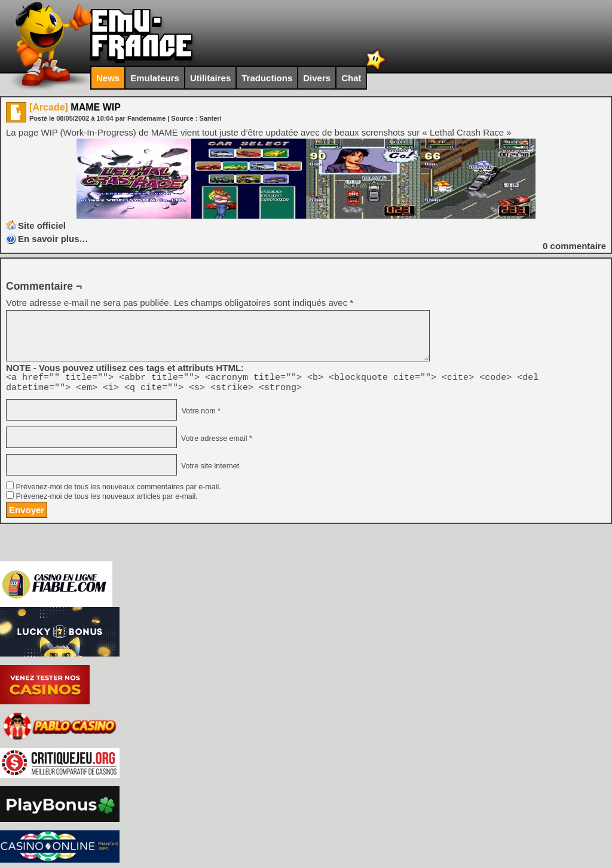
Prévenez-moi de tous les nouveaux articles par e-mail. (106, 500)
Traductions (267, 78)
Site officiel (42, 226)
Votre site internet (209, 470)
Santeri (210, 118)
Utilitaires (210, 78)
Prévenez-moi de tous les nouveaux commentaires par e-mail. (118, 490)
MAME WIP (75, 107)
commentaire (574, 246)
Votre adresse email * (215, 442)
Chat (351, 78)
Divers (317, 78)
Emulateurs (155, 78)
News (108, 78)
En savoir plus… (53, 239)
